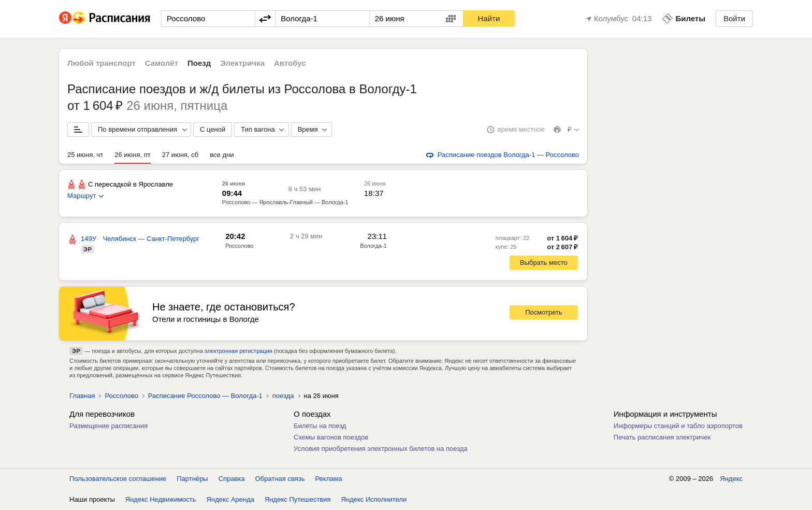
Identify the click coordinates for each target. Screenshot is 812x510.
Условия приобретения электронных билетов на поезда (381, 449)
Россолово (121, 396)
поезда (283, 396)
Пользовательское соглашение (118, 479)
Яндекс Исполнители (374, 499)
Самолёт (162, 63)
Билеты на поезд (320, 426)
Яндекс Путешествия (298, 499)
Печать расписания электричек (662, 437)
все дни (222, 155)
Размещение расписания (108, 426)
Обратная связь (280, 479)
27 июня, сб (180, 155)
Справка (232, 479)
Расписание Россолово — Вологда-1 (205, 396)
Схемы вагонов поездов (331, 437)
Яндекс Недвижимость (161, 499)
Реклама (329, 479)
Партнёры (192, 479)
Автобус (290, 63)
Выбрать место (544, 263)
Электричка (242, 63)
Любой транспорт (102, 63)
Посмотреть (544, 312)
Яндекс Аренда (230, 499)
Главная (82, 396)
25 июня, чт (85, 155)
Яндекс (731, 479)
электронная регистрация (238, 351)
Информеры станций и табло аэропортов (678, 426)
